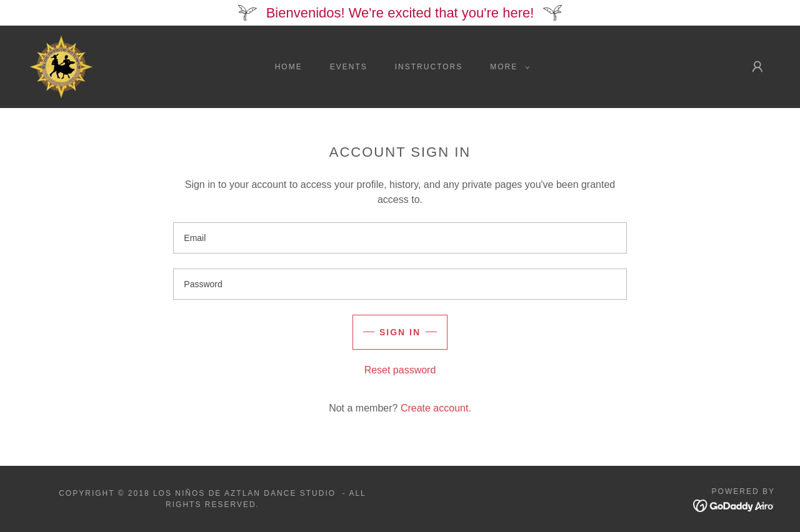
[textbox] (400, 238)
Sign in (400, 332)
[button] (507, 67)
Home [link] (289, 67)
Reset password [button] (400, 370)
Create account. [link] (436, 408)
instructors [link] (429, 67)
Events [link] (349, 67)
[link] (61, 66)
